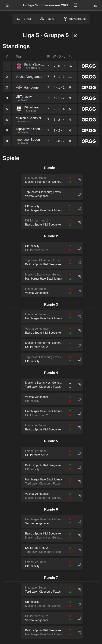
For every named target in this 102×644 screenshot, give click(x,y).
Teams (47, 19)
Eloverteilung (74, 19)
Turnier (24, 19)
